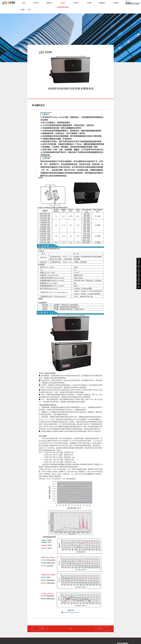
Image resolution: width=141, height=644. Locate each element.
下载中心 (109, 4)
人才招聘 (91, 4)
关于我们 (36, 4)
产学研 (73, 4)
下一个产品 (99, 612)
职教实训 (81, 4)
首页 (28, 4)
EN (120, 4)
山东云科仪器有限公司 (25, 638)
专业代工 (64, 4)
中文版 (116, 4)
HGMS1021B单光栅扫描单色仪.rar (71, 596)
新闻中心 (45, 4)
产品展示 (55, 4)
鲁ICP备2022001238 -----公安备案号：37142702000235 (45, 638)
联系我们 (100, 4)
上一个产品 (42, 612)
